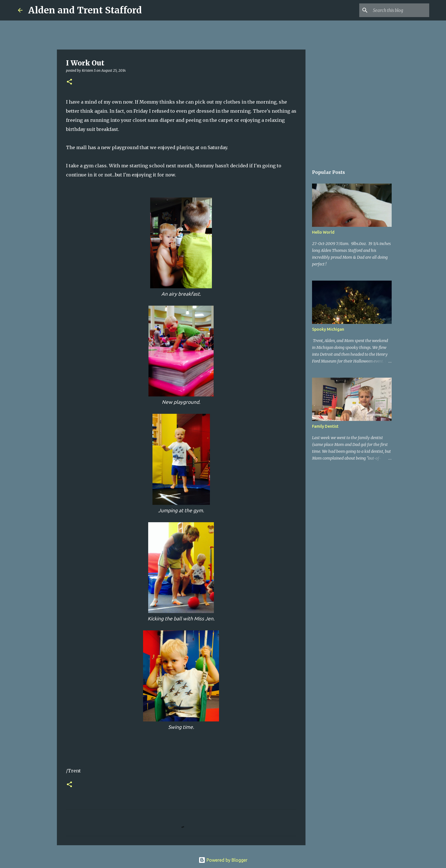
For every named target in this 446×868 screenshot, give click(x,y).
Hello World (323, 232)
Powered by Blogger (223, 860)
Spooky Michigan (328, 329)
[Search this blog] (399, 10)
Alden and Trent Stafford (85, 10)
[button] (69, 82)
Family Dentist (325, 426)
